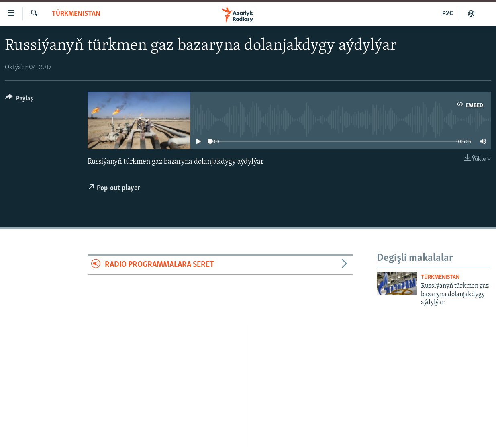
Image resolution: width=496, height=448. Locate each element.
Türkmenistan (76, 14)
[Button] (19, 100)
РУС (448, 14)
